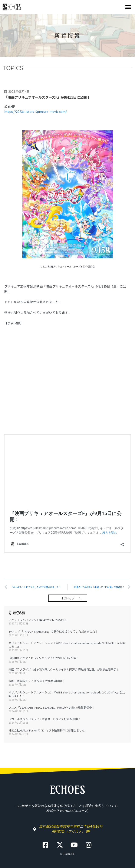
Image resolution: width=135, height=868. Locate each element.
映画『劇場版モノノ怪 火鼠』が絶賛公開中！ (37, 680)
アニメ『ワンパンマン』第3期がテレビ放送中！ (38, 619)
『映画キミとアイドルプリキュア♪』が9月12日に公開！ (44, 657)
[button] (128, 7)
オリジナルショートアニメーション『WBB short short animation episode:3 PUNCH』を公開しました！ (67, 643)
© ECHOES (67, 853)
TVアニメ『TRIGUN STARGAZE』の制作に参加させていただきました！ (53, 630)
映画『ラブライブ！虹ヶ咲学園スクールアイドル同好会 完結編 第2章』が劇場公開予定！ (64, 668)
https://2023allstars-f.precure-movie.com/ (36, 111)
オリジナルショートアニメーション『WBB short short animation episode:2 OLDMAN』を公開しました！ (67, 693)
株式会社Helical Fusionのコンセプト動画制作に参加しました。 (48, 729)
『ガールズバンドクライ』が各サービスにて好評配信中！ (45, 718)
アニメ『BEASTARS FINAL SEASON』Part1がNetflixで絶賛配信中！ (52, 706)
